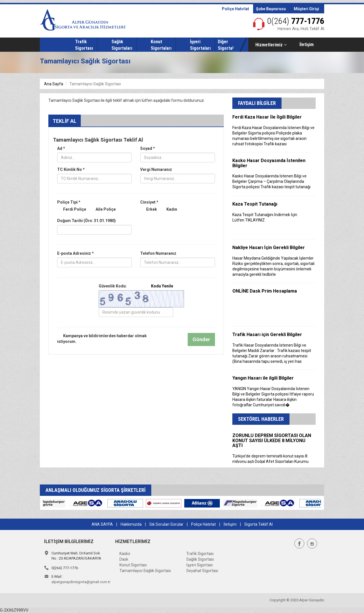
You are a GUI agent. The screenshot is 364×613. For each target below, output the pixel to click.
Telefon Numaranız (158, 253)
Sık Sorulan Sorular (166, 524)
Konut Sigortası (133, 565)
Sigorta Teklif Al (258, 524)
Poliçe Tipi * (69, 202)
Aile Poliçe (103, 210)
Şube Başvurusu (271, 9)
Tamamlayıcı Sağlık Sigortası (145, 571)
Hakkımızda (131, 524)
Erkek (149, 210)
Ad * (61, 148)
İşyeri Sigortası (199, 565)
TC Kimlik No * (71, 169)
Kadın (169, 210)
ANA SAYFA (102, 524)
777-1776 (296, 21)
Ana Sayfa (54, 84)
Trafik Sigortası (200, 554)
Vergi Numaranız (156, 169)
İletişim (307, 44)
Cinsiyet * (149, 202)
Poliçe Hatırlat (235, 9)
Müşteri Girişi (306, 9)
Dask (124, 559)
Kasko (125, 554)
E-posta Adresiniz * (76, 253)
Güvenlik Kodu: (136, 286)
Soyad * (148, 148)
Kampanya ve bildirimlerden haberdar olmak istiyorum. (102, 339)
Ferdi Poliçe (72, 210)
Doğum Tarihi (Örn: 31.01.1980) (86, 221)
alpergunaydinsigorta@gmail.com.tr (81, 582)
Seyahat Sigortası (202, 571)
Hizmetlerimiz (271, 45)
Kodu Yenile (162, 286)
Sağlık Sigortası (200, 559)
